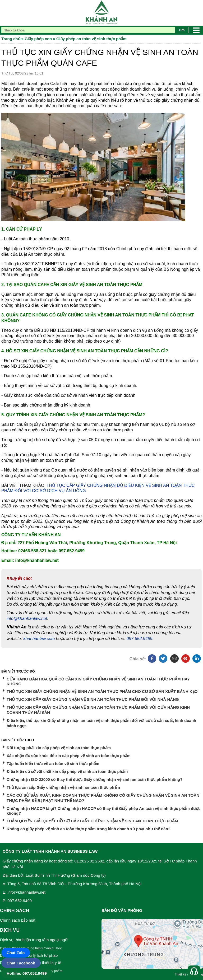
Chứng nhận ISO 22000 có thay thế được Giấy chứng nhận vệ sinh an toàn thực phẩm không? (94, 779)
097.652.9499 (140, 639)
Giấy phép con (38, 39)
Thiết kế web (184, 974)
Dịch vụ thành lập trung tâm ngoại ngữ (34, 940)
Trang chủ (11, 39)
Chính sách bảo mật (18, 920)
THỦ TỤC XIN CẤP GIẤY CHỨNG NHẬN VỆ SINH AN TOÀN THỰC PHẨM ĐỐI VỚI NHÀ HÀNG (93, 699)
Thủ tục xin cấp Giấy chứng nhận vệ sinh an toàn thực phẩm (63, 787)
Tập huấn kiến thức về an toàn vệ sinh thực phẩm (53, 764)
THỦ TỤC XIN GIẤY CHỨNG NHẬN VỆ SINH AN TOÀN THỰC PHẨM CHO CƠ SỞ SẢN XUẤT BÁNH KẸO (102, 691)
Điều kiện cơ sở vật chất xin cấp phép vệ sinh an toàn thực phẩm (67, 771)
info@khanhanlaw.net (27, 619)
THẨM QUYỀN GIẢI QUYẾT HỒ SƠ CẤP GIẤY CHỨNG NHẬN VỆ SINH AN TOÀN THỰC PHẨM (92, 821)
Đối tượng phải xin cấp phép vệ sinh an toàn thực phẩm (59, 748)
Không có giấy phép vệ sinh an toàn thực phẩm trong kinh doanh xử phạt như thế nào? (89, 829)
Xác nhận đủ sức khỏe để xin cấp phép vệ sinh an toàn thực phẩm (69, 756)
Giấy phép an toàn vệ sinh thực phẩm (91, 39)
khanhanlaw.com (39, 639)
